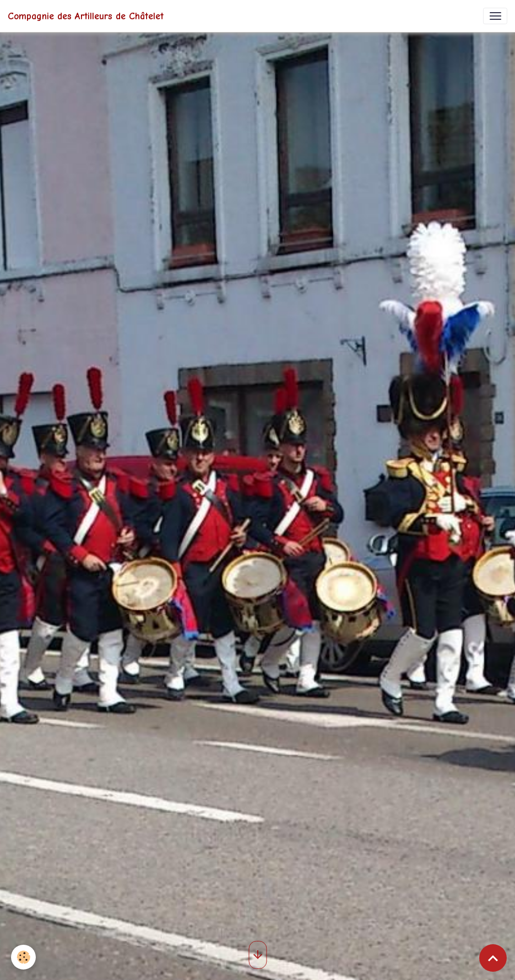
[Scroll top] (493, 958)
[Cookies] (23, 957)
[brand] (86, 16)
